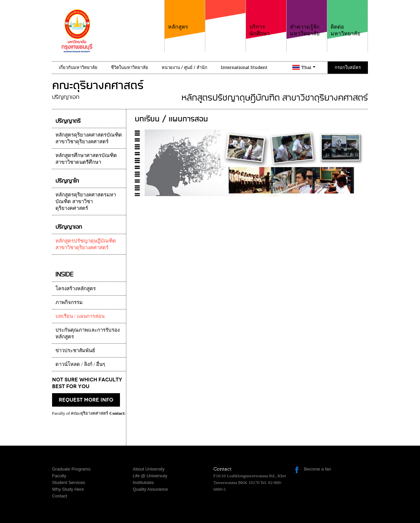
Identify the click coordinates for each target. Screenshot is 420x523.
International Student (244, 67)
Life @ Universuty (150, 476)
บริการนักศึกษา (266, 18)
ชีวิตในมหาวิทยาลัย (130, 67)
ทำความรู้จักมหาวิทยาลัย (307, 18)
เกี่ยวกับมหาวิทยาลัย (78, 67)
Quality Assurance (150, 489)
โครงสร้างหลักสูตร (76, 289)
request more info (86, 400)
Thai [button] (308, 67)
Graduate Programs (71, 469)
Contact (60, 496)
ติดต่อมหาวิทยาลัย (347, 18)
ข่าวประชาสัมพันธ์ (75, 350)
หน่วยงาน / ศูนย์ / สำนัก (184, 67)
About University (149, 469)
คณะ (225, 23)
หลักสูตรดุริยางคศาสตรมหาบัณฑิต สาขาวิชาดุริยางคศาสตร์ (86, 201)
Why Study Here (68, 489)
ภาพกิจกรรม (69, 302)
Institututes (143, 482)
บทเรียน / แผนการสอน (80, 316)
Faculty (59, 476)
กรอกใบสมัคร (348, 67)
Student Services (69, 482)
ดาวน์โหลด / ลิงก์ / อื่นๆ (80, 364)
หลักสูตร (185, 15)
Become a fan (318, 469)
